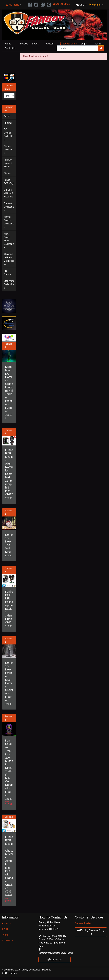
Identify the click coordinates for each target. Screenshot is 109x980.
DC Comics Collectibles (9, 134)
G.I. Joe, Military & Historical (8, 193)
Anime (7, 116)
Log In (84, 44)
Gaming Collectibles (9, 207)
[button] (13, 5)
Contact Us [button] (54, 960)
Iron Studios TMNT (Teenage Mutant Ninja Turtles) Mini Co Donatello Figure (9, 768)
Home (8, 44)
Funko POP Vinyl (9, 182)
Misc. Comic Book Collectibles (9, 241)
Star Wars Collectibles (9, 284)
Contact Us (11, 48)
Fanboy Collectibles (30, 970)
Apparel (8, 123)
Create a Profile (83, 923)
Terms (98, 44)
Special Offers (68, 44)
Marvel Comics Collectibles (9, 222)
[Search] (77, 48)
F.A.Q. (35, 44)
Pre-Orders (7, 273)
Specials (9, 817)
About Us (23, 44)
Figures (7, 173)
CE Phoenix (11, 973)
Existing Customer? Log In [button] (91, 932)
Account (50, 44)
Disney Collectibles (9, 150)
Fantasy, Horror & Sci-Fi (8, 163)
